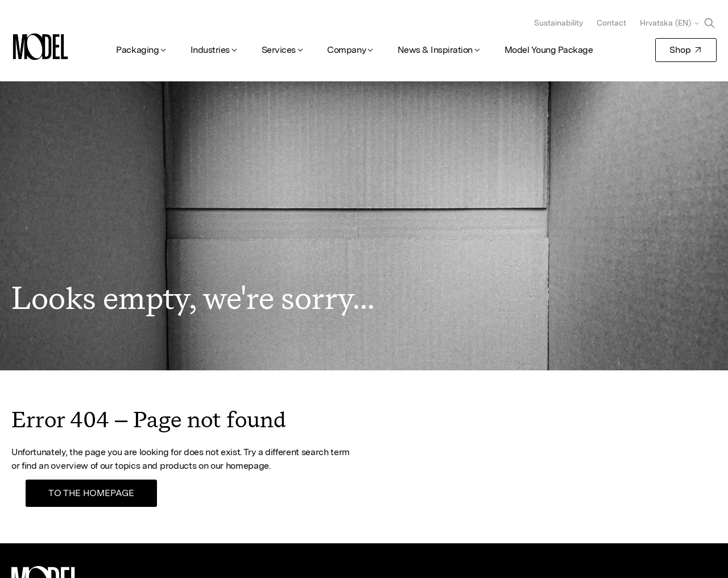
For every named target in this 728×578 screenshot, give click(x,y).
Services (279, 50)
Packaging (137, 50)
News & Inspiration (435, 50)
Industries (210, 50)
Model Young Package (549, 50)
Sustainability (559, 23)
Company (346, 50)
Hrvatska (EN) (665, 23)
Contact (611, 23)
